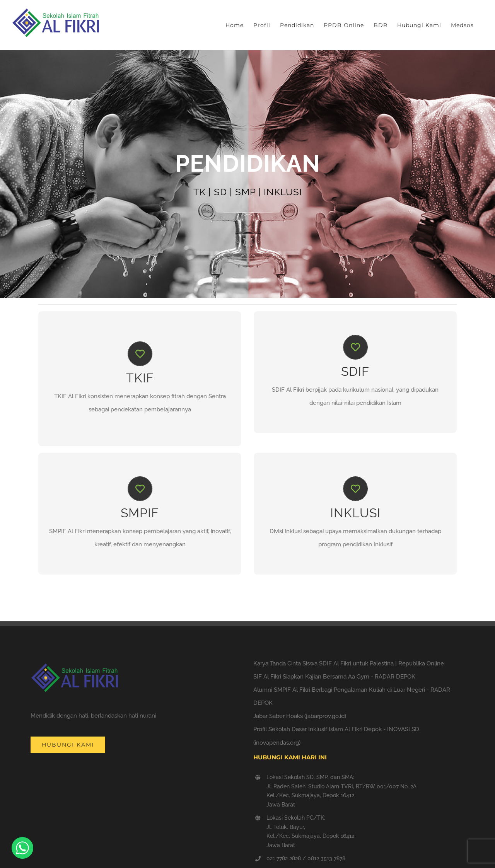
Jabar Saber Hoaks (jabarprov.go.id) (300, 716)
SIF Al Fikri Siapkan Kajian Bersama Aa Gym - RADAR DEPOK (334, 677)
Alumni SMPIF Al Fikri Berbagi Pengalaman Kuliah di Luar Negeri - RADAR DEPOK (352, 696)
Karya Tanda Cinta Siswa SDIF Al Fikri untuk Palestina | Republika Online (349, 663)
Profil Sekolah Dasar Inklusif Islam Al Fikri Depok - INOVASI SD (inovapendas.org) (336, 736)
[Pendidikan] (247, 174)
